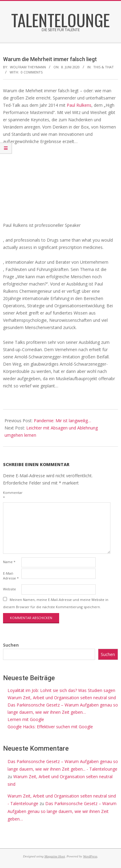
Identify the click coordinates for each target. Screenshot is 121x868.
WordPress (90, 856)
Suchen (11, 645)
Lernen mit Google (26, 719)
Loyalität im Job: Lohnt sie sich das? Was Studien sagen (61, 690)
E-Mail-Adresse (11, 576)
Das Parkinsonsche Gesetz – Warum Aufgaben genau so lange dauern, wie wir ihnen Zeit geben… (62, 811)
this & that (103, 67)
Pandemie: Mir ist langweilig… (62, 421)
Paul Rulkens (79, 105)
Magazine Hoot (55, 856)
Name (9, 562)
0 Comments (32, 72)
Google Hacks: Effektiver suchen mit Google (50, 727)
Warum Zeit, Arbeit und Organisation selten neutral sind (62, 698)
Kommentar (12, 495)
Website (10, 589)
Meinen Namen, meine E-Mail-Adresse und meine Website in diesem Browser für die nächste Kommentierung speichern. (56, 603)
